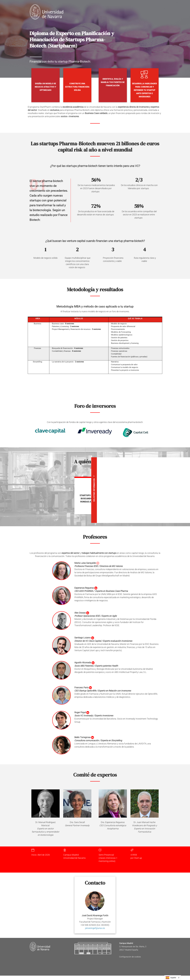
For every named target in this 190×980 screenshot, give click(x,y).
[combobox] (173, 978)
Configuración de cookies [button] (130, 957)
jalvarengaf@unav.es (95, 928)
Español (171, 978)
